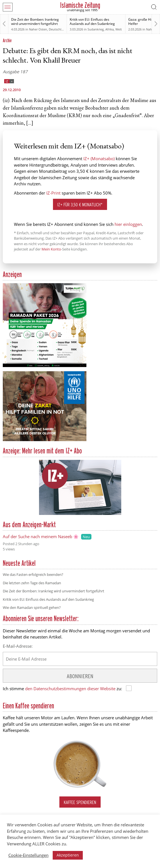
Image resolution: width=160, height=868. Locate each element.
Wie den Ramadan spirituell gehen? (32, 607)
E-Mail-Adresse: (18, 646)
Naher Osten (38, 29)
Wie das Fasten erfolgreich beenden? (33, 574)
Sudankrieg (96, 29)
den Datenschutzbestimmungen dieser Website (70, 689)
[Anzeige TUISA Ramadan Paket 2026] (45, 366)
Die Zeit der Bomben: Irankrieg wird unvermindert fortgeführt (35, 22)
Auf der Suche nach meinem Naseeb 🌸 (41, 536)
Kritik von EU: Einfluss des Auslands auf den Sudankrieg (92, 22)
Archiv (7, 40)
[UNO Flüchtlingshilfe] (45, 440)
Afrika (110, 29)
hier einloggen (128, 224)
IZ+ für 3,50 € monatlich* (80, 204)
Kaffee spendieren (80, 802)
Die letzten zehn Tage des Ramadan (32, 583)
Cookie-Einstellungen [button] (28, 855)
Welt (119, 29)
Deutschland (58, 29)
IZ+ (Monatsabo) (99, 159)
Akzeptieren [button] (68, 855)
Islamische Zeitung (80, 5)
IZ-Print (53, 193)
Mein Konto (51, 249)
